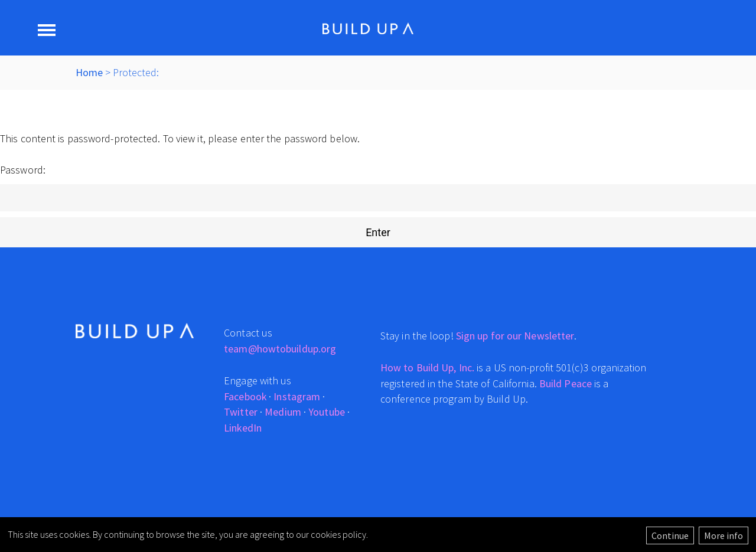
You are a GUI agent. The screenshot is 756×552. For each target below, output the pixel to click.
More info (724, 535)
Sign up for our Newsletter (515, 336)
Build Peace (566, 383)
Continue (670, 535)
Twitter (241, 412)
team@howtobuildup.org (280, 349)
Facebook (245, 396)
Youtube (327, 412)
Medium (283, 412)
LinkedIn (243, 428)
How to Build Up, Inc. (427, 368)
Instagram (297, 396)
